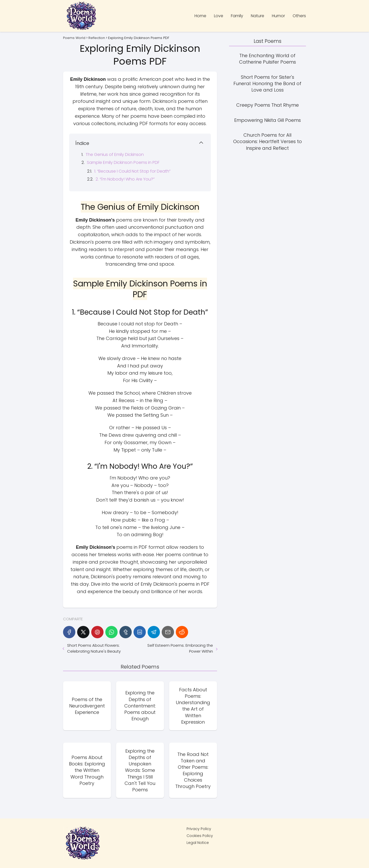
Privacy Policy (199, 829)
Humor (278, 16)
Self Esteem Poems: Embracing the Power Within (180, 648)
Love (219, 16)
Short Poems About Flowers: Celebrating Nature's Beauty (94, 648)
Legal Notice (198, 843)
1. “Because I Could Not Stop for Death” (132, 171)
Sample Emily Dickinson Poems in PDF (123, 162)
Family (237, 16)
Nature (258, 16)
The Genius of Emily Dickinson (115, 154)
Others (299, 16)
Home (200, 16)
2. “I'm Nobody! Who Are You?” (125, 179)
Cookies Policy (200, 836)
